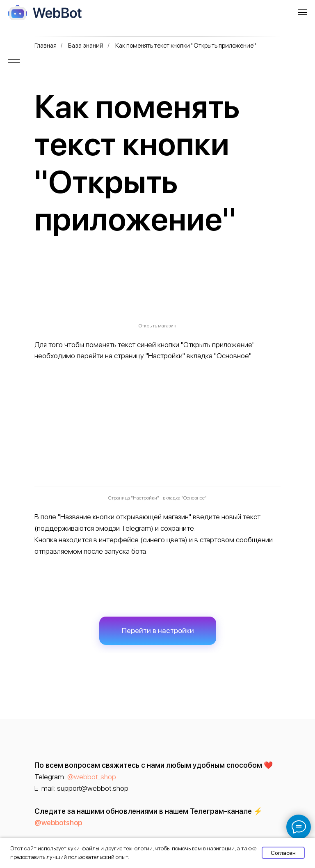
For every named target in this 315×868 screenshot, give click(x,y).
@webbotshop (58, 823)
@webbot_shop (92, 777)
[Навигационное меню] (302, 12)
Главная (46, 45)
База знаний (86, 45)
